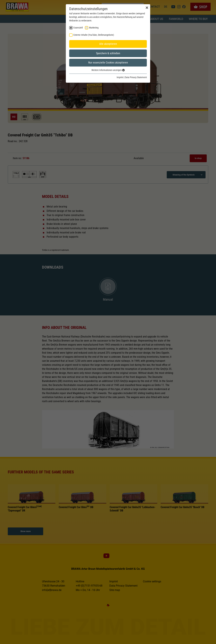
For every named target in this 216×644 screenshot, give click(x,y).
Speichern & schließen (108, 53)
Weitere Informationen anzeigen (108, 70)
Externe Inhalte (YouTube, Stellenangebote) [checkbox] (94, 35)
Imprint (120, 77)
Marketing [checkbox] (94, 28)
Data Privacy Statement (136, 77)
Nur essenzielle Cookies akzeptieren (108, 63)
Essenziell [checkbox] (78, 28)
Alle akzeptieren (108, 44)
